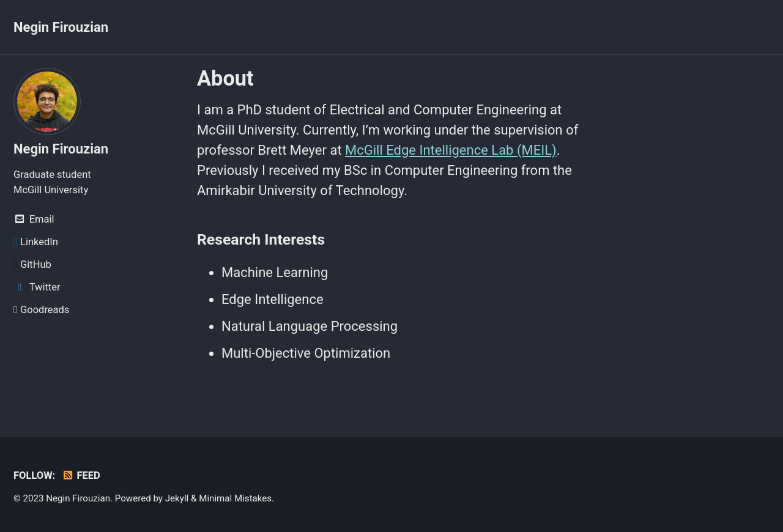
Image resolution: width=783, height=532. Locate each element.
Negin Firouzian (61, 27)
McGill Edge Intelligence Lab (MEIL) (451, 150)
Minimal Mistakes (235, 498)
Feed (81, 475)
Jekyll (177, 498)
